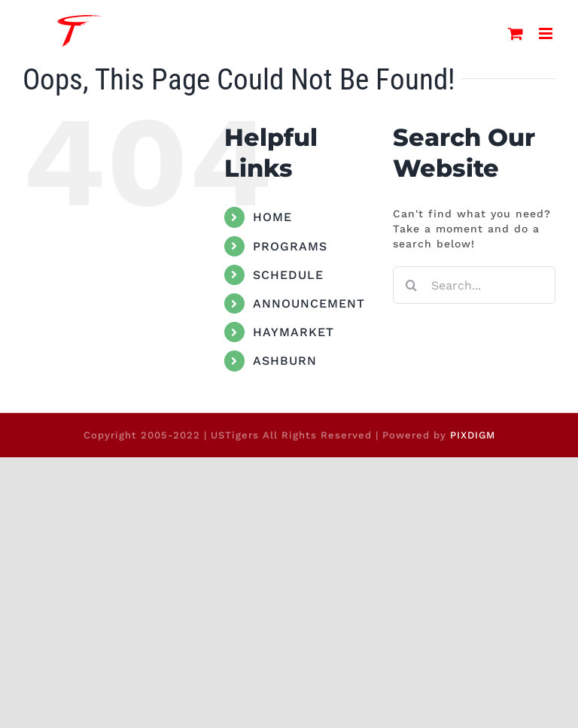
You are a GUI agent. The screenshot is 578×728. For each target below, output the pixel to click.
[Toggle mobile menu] (547, 33)
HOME (272, 217)
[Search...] (474, 285)
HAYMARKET (294, 332)
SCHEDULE (288, 275)
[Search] (412, 285)
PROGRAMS (290, 246)
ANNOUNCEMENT (309, 303)
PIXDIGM (473, 435)
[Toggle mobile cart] (516, 33)
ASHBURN (285, 361)
